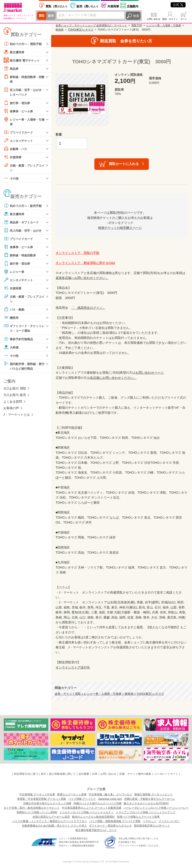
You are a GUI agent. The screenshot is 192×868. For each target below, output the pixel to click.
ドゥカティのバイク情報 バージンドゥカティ (86, 812)
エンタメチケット (19, 141)
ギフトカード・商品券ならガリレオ (110, 826)
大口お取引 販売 (15, 397)
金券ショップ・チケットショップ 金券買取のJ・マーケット (91, 25)
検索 (136, 16)
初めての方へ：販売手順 (24, 207)
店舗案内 (133, 6)
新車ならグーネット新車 (72, 794)
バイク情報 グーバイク (82, 799)
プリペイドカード (19, 133)
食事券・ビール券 (19, 111)
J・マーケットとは (17, 416)
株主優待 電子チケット (23, 60)
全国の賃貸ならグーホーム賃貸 (51, 817)
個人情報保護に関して (62, 774)
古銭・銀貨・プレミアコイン (24, 168)
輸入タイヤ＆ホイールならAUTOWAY (146, 803)
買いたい (88, 6)
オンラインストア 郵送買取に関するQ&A (85, 263)
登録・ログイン (170, 19)
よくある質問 (13, 403)
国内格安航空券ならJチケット (152, 826)
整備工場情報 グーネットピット (153, 794)
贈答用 (11, 319)
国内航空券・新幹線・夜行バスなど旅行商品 (24, 367)
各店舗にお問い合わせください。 (113, 378)
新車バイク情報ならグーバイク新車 (138, 817)
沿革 (95, 774)
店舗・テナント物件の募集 (135, 774)
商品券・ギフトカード (22, 223)
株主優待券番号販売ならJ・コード (96, 830)
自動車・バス (16, 149)
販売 (52, 16)
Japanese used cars (110, 799)
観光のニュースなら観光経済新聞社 (93, 817)
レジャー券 (14, 273)
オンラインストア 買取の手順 (77, 253)
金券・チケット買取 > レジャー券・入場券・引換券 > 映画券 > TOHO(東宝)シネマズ (109, 694)
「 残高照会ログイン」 (88, 308)
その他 (11, 179)
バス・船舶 (14, 311)
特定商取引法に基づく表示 (30, 774)
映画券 (60, 30)
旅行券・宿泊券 (18, 103)
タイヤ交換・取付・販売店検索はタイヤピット (32, 808)
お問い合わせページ (150, 373)
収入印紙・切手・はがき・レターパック (22, 92)
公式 (178, 5)
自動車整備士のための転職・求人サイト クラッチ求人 (54, 826)
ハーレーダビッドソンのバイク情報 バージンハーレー (156, 808)
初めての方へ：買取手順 (24, 44)
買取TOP (137, 25)
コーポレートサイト (166, 774)
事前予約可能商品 (19, 340)
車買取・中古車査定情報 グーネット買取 (41, 799)
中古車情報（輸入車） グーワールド (110, 794)
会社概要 (84, 774)
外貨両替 (113, 6)
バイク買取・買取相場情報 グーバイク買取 (115, 821)
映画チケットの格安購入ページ (120, 228)
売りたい (57, 6)
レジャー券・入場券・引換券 (24, 122)
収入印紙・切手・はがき (24, 231)
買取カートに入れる (124, 164)
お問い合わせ (154, 19)
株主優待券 (14, 52)
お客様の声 (11, 410)
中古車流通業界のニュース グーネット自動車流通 (92, 808)
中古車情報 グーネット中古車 (37, 794)
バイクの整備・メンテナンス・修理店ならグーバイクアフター (50, 821)
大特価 (11, 348)
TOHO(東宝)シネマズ (81, 30)
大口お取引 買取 (15, 390)
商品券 (11, 68)
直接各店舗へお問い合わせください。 (82, 278)
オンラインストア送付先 (73, 667)
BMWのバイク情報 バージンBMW (37, 812)
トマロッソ (150, 821)
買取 (42, 16)
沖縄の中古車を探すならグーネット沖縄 (47, 803)
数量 (59, 134)
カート (184, 19)
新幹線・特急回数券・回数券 (24, 79)
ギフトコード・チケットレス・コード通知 (24, 329)
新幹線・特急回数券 (21, 256)
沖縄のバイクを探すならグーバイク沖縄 (97, 803)
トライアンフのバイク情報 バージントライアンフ (146, 812)
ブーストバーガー (169, 821)
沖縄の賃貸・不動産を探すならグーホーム (150, 799)
